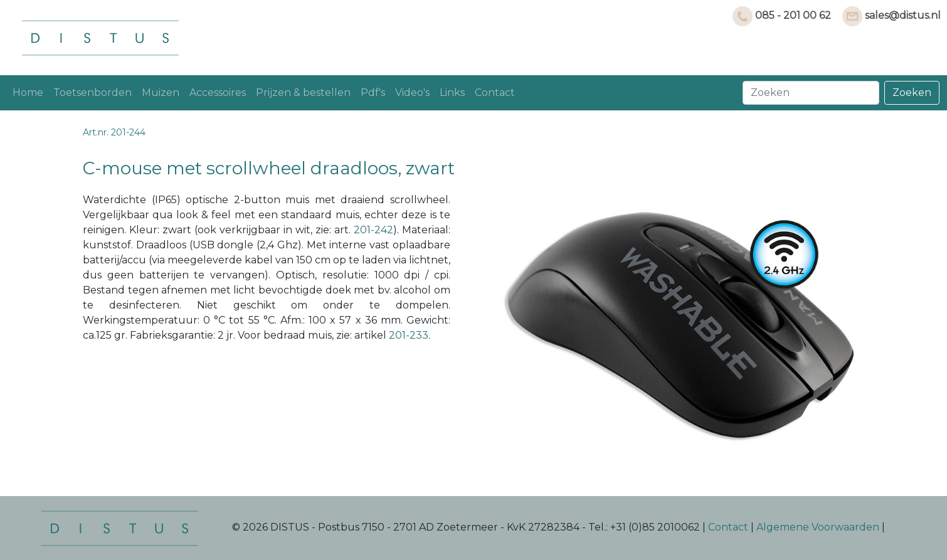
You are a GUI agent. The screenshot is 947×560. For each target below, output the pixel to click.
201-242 (373, 230)
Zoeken (912, 92)
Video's (412, 92)
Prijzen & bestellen (303, 92)
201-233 (409, 335)
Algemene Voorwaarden (818, 528)
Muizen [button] (161, 92)
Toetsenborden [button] (93, 92)
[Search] (811, 93)
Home (28, 92)
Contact (495, 92)
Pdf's (373, 92)
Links (452, 92)
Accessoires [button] (218, 92)
